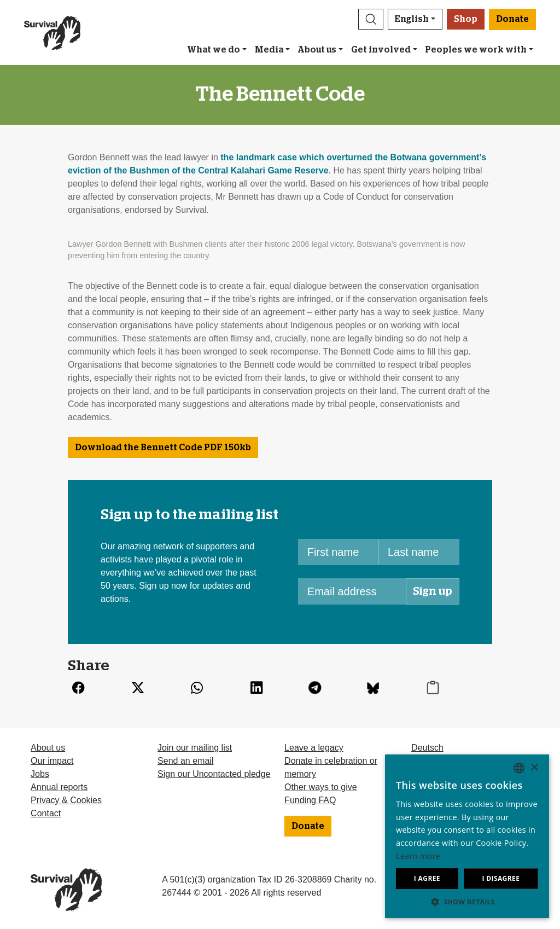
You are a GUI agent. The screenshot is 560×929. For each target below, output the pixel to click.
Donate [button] (512, 19)
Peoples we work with (476, 50)
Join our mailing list (195, 748)
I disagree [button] (501, 878)
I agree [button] (427, 878)
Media (269, 50)
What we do (214, 50)
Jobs (40, 774)
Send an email (185, 761)
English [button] (412, 19)
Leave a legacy (314, 748)
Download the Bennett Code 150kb (163, 448)
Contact (46, 813)
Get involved (381, 50)
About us (317, 50)
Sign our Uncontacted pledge (214, 774)
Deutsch (427, 748)
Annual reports (59, 787)
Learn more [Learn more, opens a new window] (418, 856)
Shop (466, 19)
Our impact (52, 761)
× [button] (534, 768)
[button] (371, 19)
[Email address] (352, 591)
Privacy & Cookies (66, 800)
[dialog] (467, 836)
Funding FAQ (310, 800)
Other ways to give (321, 787)
